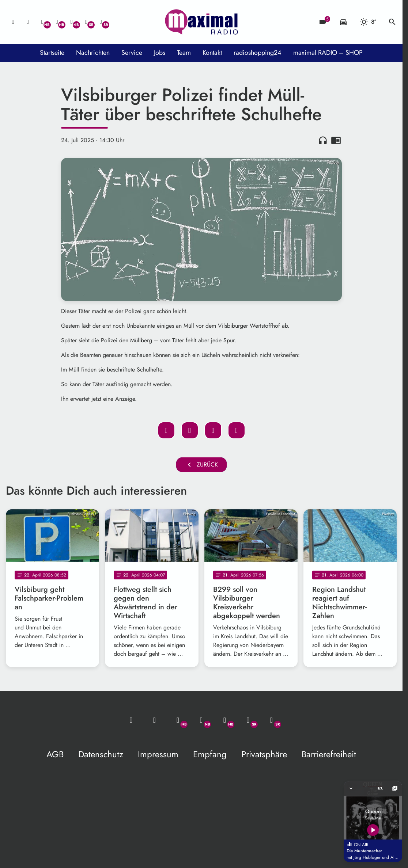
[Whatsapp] (42, 22)
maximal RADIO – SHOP (328, 53)
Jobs (160, 53)
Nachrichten (93, 53)
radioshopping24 (258, 53)
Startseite (52, 53)
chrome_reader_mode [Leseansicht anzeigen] (336, 140)
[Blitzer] (323, 22)
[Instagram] (72, 22)
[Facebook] (57, 22)
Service (132, 53)
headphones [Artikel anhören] (323, 140)
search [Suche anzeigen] (392, 22)
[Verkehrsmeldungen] (343, 22)
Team (184, 53)
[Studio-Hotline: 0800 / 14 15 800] (28, 22)
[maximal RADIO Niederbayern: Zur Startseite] (201, 22)
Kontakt (212, 53)
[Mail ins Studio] (13, 22)
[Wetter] (368, 22)
